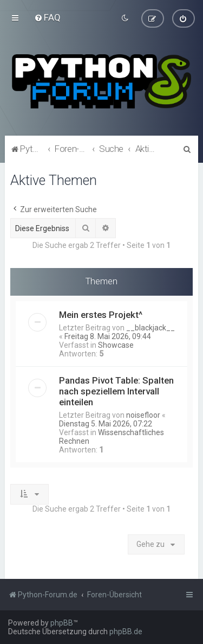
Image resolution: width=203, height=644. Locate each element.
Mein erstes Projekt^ (101, 314)
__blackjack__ (150, 327)
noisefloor (143, 415)
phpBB (62, 623)
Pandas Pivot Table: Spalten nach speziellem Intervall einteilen (116, 391)
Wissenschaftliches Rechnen (112, 436)
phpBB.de (126, 632)
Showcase (116, 345)
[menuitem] (47, 17)
